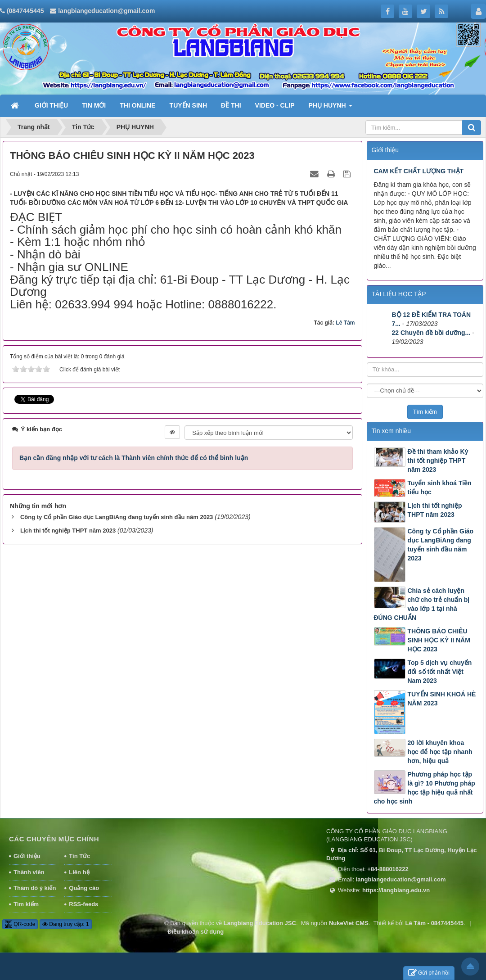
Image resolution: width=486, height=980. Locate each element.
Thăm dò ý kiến (35, 888)
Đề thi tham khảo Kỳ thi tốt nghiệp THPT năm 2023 (438, 461)
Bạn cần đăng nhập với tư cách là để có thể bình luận (134, 458)
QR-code (20, 924)
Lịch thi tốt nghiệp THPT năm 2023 (68, 531)
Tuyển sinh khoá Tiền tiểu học (440, 488)
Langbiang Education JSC (260, 923)
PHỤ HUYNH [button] (331, 108)
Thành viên (29, 872)
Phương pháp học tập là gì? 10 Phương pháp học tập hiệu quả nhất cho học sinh (425, 788)
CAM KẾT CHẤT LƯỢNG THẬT (419, 171)
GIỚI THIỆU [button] (51, 105)
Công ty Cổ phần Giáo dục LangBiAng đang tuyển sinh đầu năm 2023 (117, 517)
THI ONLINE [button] (137, 105)
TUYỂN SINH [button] (188, 105)
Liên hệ (79, 872)
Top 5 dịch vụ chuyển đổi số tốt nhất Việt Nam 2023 (440, 672)
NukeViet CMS (349, 923)
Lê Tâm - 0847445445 (434, 923)
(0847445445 (25, 11)
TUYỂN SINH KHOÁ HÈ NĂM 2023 (442, 699)
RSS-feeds (83, 904)
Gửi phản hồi (429, 973)
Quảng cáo (84, 888)
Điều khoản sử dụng (196, 932)
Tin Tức (79, 856)
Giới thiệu (27, 856)
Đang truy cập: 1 (66, 924)
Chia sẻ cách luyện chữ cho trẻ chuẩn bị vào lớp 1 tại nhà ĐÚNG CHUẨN (422, 604)
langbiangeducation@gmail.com (106, 11)
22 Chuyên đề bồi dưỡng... (431, 333)
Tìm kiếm (26, 904)
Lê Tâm (345, 323)
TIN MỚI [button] (94, 105)
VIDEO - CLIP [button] (275, 105)
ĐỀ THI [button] (231, 105)
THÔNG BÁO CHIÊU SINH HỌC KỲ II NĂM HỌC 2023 (439, 640)
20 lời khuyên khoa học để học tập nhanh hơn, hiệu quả (440, 752)
